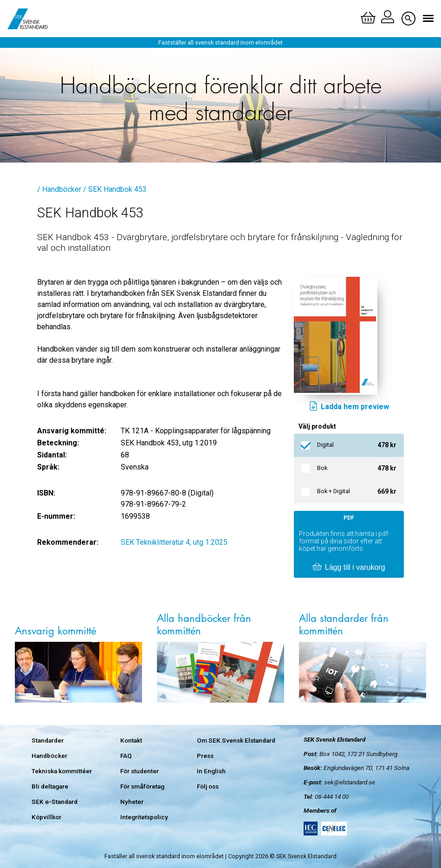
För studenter (139, 771)
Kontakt (131, 740)
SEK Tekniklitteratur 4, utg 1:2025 (174, 542)
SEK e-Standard (55, 802)
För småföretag (142, 786)
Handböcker (49, 756)
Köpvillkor (46, 817)
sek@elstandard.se (350, 782)
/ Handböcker (59, 189)
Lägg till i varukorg (349, 568)
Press (205, 756)
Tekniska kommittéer (62, 771)
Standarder (48, 740)
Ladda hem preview (349, 407)
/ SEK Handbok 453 (115, 189)
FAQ (126, 756)
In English (211, 771)
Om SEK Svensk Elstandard (236, 740)
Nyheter (132, 802)
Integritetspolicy (144, 817)
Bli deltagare (50, 786)
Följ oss (208, 786)
